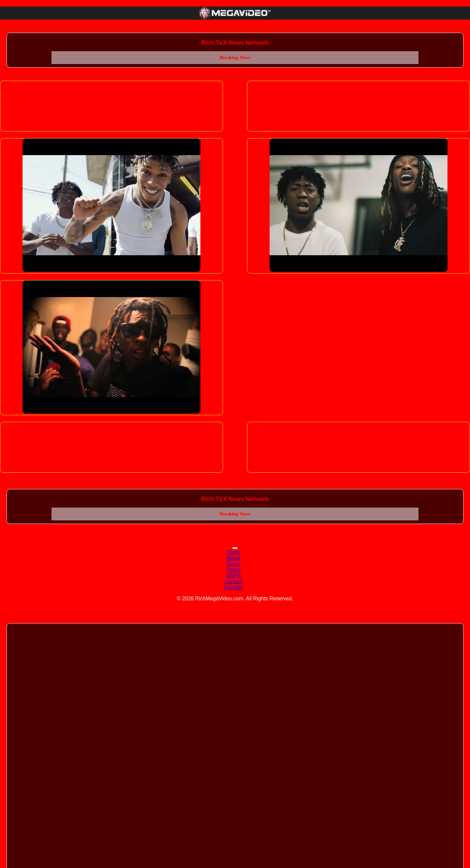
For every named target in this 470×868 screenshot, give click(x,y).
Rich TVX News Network (235, 43)
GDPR (233, 576)
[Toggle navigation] (235, 548)
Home (234, 552)
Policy (234, 570)
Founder (233, 587)
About (233, 558)
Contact (233, 582)
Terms (233, 564)
